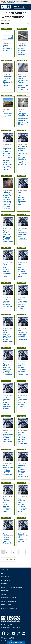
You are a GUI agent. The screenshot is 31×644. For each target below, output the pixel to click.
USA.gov (4, 594)
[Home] (6, 8)
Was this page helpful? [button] (16, 642)
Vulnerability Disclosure (9, 598)
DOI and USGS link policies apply (12, 587)
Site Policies (5, 577)
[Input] (19, 7)
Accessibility (5, 570)
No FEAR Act (5, 591)
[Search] (23, 7)
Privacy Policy (6, 580)
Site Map (4, 584)
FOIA (3, 573)
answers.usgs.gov (7, 641)
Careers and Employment (9, 601)
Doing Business (6, 605)
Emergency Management (9, 608)
